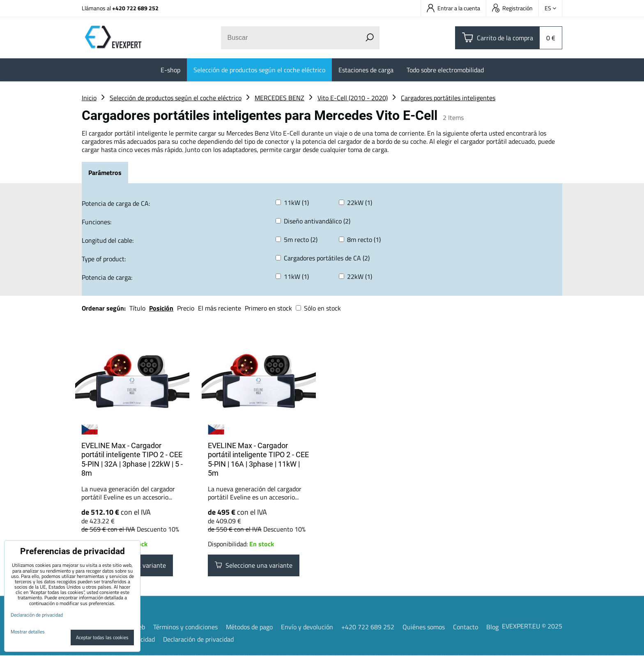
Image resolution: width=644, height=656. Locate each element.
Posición (161, 308)
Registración (512, 8)
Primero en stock (268, 308)
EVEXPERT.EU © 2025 (532, 626)
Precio (186, 308)
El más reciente (220, 308)
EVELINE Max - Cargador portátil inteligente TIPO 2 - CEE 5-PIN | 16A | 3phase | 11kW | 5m (258, 459)
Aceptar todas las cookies (102, 637)
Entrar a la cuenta (453, 8)
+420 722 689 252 (135, 8)
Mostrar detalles (28, 632)
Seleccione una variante (254, 566)
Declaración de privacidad (198, 640)
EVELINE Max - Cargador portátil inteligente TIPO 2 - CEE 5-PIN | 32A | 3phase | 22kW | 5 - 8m (132, 459)
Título (137, 308)
